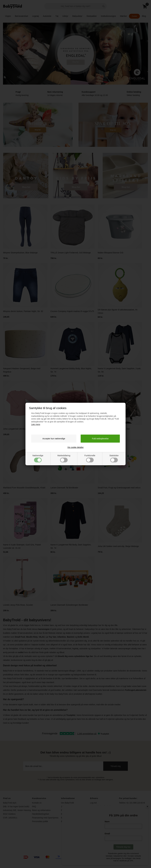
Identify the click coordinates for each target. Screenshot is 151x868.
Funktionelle (90, 458)
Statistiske (114, 458)
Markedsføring (64, 458)
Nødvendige (38, 458)
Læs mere (36, 424)
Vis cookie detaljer (75, 447)
